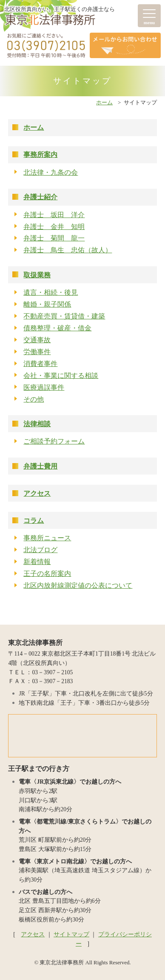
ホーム (104, 103)
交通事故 (37, 340)
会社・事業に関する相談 (61, 376)
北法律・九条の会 (51, 172)
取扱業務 (37, 275)
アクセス (37, 493)
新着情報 (37, 562)
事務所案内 (40, 155)
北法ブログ (40, 550)
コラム (34, 521)
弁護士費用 (40, 466)
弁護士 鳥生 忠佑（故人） (68, 250)
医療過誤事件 (44, 387)
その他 (34, 399)
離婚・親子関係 (47, 304)
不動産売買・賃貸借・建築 (64, 316)
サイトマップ (71, 934)
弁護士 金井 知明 (54, 227)
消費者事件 (40, 364)
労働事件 (37, 352)
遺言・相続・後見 (51, 292)
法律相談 (37, 424)
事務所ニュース (47, 538)
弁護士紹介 (40, 197)
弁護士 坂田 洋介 (54, 215)
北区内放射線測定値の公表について (78, 585)
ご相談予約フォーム (54, 441)
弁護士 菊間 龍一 (54, 238)
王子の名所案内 (47, 574)
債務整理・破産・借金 (57, 328)
